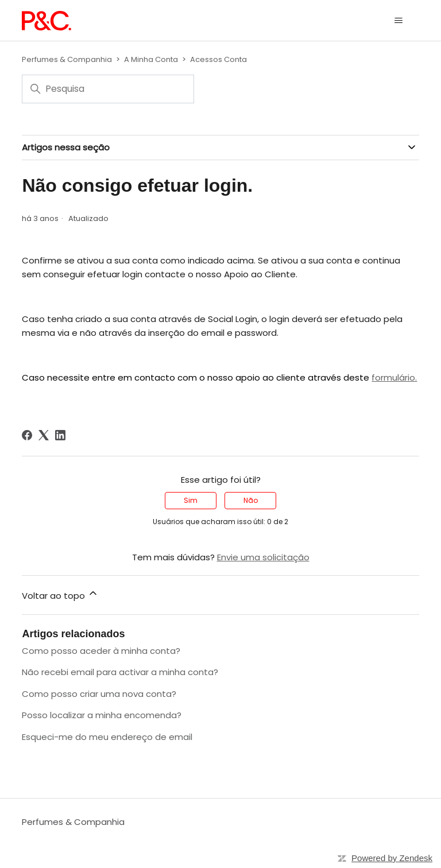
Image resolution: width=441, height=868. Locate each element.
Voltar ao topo (60, 594)
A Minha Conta (151, 59)
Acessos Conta (218, 59)
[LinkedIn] (60, 435)
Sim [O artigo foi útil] (191, 500)
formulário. (394, 377)
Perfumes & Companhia (67, 59)
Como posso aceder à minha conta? (101, 651)
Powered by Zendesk (392, 858)
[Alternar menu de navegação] (399, 21)
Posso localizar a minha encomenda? (102, 715)
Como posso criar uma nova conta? (99, 694)
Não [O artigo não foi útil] (251, 500)
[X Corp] (44, 435)
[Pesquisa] (108, 89)
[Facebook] (27, 435)
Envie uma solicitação (263, 557)
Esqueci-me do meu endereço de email (107, 737)
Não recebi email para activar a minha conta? (120, 672)
